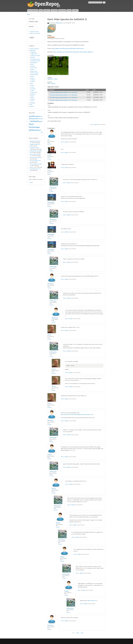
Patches (33, 70)
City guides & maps (35, 59)
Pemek (31, 182)
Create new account (34, 32)
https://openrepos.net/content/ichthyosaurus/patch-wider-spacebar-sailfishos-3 (74, 52)
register (96, 124)
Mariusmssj (50, 284)
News (41, 11)
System (33, 78)
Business (33, 57)
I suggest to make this (35, 144)
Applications (33, 50)
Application (34, 52)
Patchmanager (34, 127)
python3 (38, 130)
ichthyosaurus (59, 23)
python (32, 130)
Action (33, 87)
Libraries (32, 106)
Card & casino (34, 92)
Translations (33, 103)
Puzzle (32, 96)
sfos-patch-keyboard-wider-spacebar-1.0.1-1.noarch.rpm (64, 95)
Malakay (50, 455)
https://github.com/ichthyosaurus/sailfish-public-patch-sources (68, 48)
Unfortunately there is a (35, 169)
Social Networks (35, 75)
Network (33, 66)
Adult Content (34, 54)
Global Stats (62, 11)
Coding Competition (34, 49)
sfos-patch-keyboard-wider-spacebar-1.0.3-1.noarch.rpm (64, 100)
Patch (31, 124)
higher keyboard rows (92, 601)
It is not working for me (35, 161)
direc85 (49, 335)
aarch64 (32, 116)
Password (31, 26)
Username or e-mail (33, 22)
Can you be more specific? (36, 157)
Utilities (33, 82)
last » (82, 633)
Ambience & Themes (36, 56)
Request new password (35, 33)
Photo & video (34, 71)
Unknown (33, 80)
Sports (32, 76)
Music (32, 64)
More (42, 132)
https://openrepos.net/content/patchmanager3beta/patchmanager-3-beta (77, 414)
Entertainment (34, 63)
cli (42, 117)
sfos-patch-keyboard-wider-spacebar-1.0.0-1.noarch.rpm (64, 92)
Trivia (32, 101)
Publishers (47, 11)
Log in (91, 124)
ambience (38, 116)
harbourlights (51, 202)
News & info (34, 68)
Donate (69, 11)
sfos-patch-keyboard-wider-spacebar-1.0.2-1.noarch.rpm (64, 98)
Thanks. (32, 167)
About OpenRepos (33, 11)
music (41, 121)
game (30, 119)
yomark (49, 155)
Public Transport (35, 73)
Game (32, 85)
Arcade (33, 91)
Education (33, 94)
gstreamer (35, 119)
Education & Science (36, 61)
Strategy (33, 99)
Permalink (49, 144)
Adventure (33, 89)
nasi (48, 140)
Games (31, 84)
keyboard (34, 121)
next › (78, 633)
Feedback (75, 11)
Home (29, 14)
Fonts (31, 105)
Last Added (54, 11)
